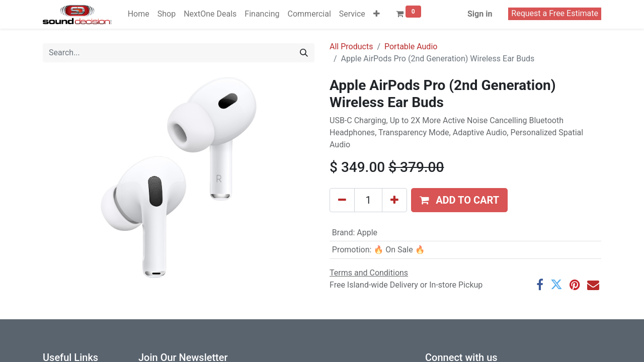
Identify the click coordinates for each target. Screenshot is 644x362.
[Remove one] (342, 200)
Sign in (480, 14)
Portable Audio (411, 47)
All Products (351, 47)
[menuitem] (139, 14)
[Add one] (394, 200)
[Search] (304, 53)
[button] (377, 14)
